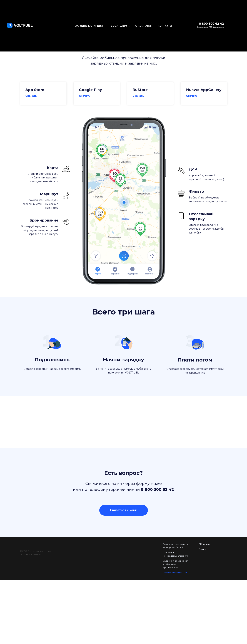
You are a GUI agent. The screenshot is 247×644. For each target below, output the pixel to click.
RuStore (140, 90)
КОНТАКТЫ (165, 26)
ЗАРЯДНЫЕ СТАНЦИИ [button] (89, 26)
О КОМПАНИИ (144, 26)
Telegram (203, 549)
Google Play (90, 90)
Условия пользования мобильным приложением (176, 564)
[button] (124, 510)
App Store (35, 90)
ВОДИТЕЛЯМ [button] (119, 26)
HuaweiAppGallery (204, 90)
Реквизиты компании (175, 573)
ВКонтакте (204, 544)
